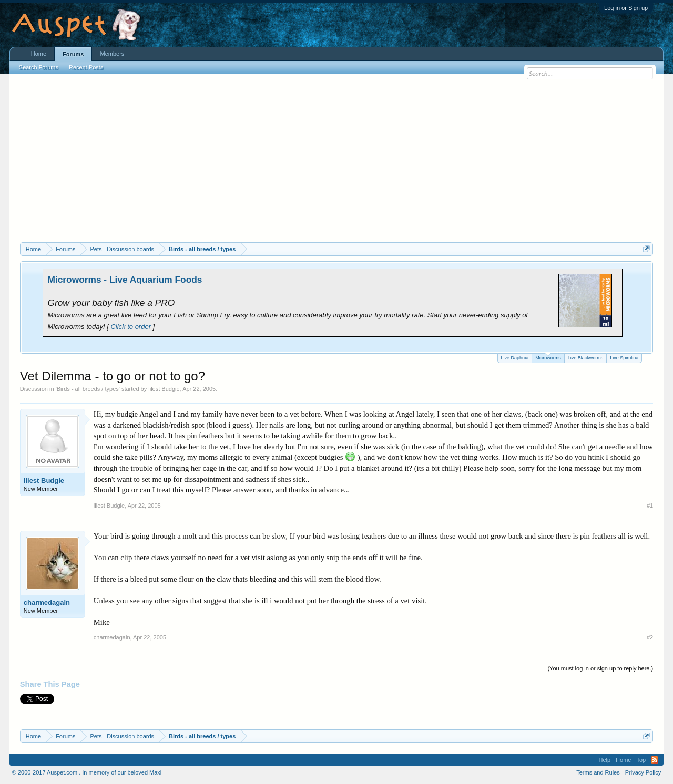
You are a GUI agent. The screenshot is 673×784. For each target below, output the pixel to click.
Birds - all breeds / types (88, 389)
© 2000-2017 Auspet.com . (46, 772)
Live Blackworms (586, 358)
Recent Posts (86, 67)
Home (39, 54)
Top (641, 760)
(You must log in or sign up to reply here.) (600, 668)
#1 (650, 506)
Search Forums (39, 67)
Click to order (131, 327)
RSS (655, 760)
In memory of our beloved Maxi (122, 772)
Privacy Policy (643, 772)
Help (604, 760)
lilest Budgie (164, 389)
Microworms (548, 357)
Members (112, 54)
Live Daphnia (515, 358)
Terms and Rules (598, 772)
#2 (650, 637)
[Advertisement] (336, 163)
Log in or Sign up (626, 8)
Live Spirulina (624, 358)
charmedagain (47, 602)
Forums (73, 54)
